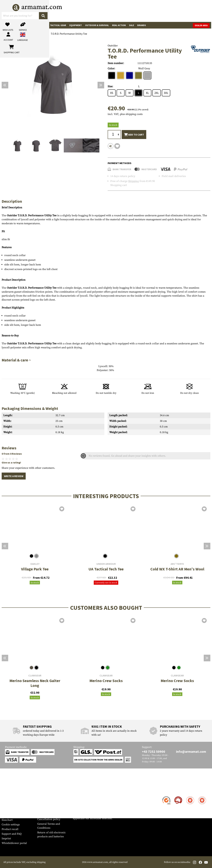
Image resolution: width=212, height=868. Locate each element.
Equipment (76, 25)
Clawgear (35, 676)
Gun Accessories (22, 25)
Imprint (6, 838)
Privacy (42, 815)
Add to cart (134, 135)
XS (112, 93)
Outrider (113, 46)
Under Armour (106, 564)
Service (8, 790)
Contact (6, 797)
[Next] (101, 85)
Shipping (133, 181)
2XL (157, 93)
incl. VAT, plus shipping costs (125, 114)
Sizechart (7, 820)
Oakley (35, 564)
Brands (142, 25)
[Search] (114, 11)
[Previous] (5, 85)
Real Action (119, 25)
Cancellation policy (49, 819)
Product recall (10, 829)
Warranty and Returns (15, 811)
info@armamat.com (191, 751)
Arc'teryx (177, 564)
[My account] (159, 11)
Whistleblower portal (14, 843)
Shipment (7, 801)
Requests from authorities (53, 810)
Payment (7, 806)
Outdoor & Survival (97, 25)
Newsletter (8, 815)
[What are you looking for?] (88, 11)
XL (147, 93)
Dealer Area (202, 25)
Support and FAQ (12, 834)
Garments (41, 25)
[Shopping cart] (190, 11)
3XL (166, 93)
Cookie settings (11, 825)
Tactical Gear (58, 25)
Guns (6, 25)
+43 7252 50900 (154, 751)
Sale (132, 25)
